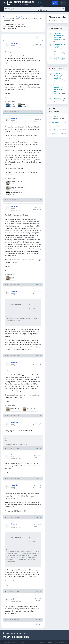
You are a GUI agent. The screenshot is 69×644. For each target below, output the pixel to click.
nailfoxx (57, 60)
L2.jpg (24, 104)
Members (42, 10)
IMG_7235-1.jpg (32, 408)
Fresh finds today (59, 58)
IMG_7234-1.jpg (15, 408)
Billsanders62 (55, 122)
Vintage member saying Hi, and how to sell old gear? (59, 48)
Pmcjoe (56, 117)
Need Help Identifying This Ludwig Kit (59, 36)
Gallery (41, 6)
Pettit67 (54, 130)
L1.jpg (12, 104)
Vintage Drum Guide (10, 642)
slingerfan (58, 53)
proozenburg (55, 126)
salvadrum (58, 40)
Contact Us (23, 642)
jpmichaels (55, 134)
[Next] (42, 38)
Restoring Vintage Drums (17, 17)
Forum (41, 3)
